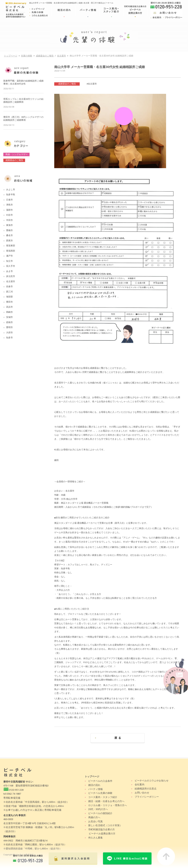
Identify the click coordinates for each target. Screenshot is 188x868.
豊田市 (9, 302)
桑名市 (9, 235)
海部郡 (9, 297)
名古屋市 (61, 56)
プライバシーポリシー (147, 797)
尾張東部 (11, 246)
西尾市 (9, 241)
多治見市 (11, 276)
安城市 (9, 317)
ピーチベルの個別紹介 (100, 813)
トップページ (11, 56)
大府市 (9, 333)
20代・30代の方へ (98, 809)
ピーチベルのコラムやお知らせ (152, 781)
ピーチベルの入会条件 (100, 781)
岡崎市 (9, 312)
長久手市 (11, 266)
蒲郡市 (9, 210)
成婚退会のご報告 (45, 56)
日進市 (9, 200)
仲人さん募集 (95, 838)
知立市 (9, 261)
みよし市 (11, 190)
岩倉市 (9, 286)
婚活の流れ (94, 785)
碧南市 (9, 322)
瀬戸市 (9, 256)
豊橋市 (9, 230)
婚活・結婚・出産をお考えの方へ (106, 801)
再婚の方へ (94, 817)
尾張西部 (11, 251)
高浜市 (9, 307)
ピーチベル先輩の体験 (100, 793)
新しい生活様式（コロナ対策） (105, 825)
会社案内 (140, 784)
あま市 (9, 271)
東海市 (9, 225)
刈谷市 (9, 215)
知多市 (9, 338)
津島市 (9, 205)
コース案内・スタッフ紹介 (103, 797)
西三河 (9, 292)
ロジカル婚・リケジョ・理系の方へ (108, 805)
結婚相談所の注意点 (146, 789)
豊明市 (9, 327)
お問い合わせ (142, 793)
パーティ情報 (95, 789)
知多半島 (11, 195)
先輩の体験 (27, 56)
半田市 (9, 220)
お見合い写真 (95, 821)
